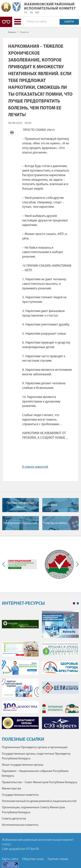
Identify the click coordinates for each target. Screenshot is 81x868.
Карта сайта (10, 859)
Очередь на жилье (55, 523)
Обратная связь (33, 859)
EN (31, 13)
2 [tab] (78, 603)
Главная (12, 32)
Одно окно (50, 505)
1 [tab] (74, 603)
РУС (26, 13)
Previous (5, 564)
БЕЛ (37, 13)
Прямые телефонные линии (20, 505)
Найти (69, 22)
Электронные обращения (20, 523)
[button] (17, 22)
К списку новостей (35, 467)
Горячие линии (58, 859)
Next (76, 564)
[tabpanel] (40, 672)
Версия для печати (12, 132)
